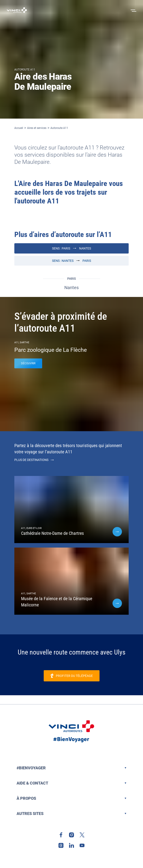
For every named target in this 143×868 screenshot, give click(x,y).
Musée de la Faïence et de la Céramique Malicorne (57, 602)
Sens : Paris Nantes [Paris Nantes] (71, 248)
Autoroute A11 (59, 128)
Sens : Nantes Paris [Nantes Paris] (71, 261)
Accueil (19, 128)
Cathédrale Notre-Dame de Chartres (52, 533)
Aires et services (37, 128)
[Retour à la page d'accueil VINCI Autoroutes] (17, 10)
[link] (72, 676)
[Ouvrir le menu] (133, 10)
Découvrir (28, 363)
